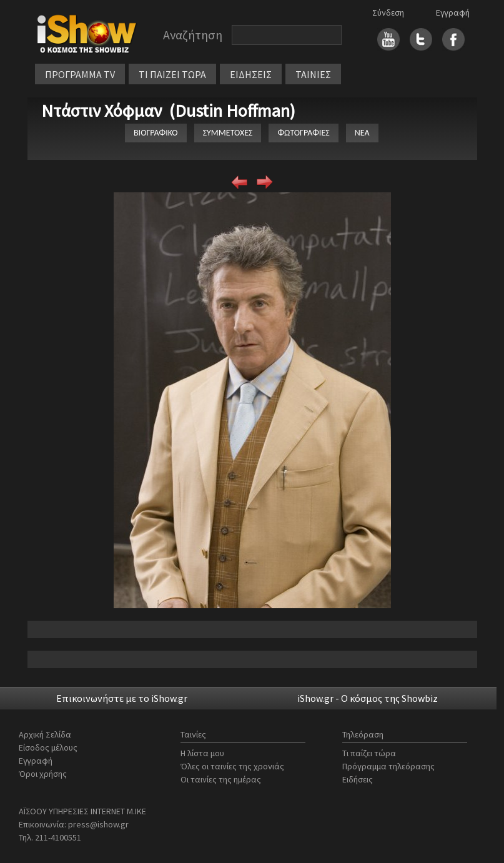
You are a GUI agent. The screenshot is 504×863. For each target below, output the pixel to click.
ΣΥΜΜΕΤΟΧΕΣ (228, 133)
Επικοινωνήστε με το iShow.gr (122, 698)
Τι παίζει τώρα (369, 753)
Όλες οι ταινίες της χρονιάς (232, 766)
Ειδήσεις (358, 779)
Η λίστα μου (202, 753)
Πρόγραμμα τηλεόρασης (388, 766)
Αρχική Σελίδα (45, 734)
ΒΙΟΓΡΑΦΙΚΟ (156, 133)
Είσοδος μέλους (48, 747)
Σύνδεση (388, 12)
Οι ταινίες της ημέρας (221, 779)
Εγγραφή (453, 12)
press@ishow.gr (98, 824)
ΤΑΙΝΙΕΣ (313, 74)
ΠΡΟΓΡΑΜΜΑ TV (80, 74)
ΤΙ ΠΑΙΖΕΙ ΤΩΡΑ (172, 74)
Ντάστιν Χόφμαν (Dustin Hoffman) (168, 111)
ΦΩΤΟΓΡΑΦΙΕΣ (303, 133)
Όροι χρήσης (43, 774)
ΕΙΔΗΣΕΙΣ (251, 74)
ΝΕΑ (362, 133)
